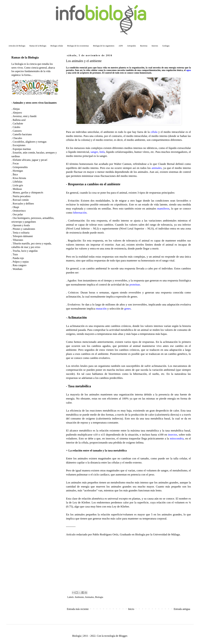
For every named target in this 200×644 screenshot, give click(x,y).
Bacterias (144, 46)
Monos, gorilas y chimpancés (28, 193)
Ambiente (79, 597)
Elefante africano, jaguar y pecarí (30, 160)
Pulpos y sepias (21, 262)
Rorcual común (21, 200)
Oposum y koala (21, 225)
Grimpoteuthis (20, 167)
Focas (16, 163)
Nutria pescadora (22, 196)
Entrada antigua (182, 609)
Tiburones (18, 240)
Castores (17, 131)
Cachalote (18, 123)
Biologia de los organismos (104, 46)
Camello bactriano (22, 134)
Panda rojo (18, 258)
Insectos (155, 46)
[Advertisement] (128, 563)
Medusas (17, 189)
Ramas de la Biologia (38, 46)
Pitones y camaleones (24, 229)
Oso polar (18, 214)
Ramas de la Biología (25, 57)
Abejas (16, 109)
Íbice (15, 174)
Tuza (15, 254)
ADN (121, 46)
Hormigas (18, 171)
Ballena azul (19, 120)
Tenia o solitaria (21, 233)
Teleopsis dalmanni (23, 236)
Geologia (166, 46)
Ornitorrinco (19, 211)
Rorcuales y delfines (23, 204)
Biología (99, 597)
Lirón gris (18, 185)
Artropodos (131, 46)
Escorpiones (19, 145)
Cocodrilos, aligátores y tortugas (30, 142)
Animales (89, 597)
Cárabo (16, 127)
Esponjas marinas (22, 149)
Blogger (123, 636)
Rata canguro (20, 265)
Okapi (16, 207)
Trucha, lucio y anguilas (25, 251)
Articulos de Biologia (17, 46)
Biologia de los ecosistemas (78, 46)
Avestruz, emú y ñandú (24, 116)
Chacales (17, 138)
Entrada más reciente (78, 609)
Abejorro (17, 113)
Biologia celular (57, 46)
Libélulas (18, 182)
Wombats (18, 269)
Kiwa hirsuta (19, 178)
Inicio (131, 609)
